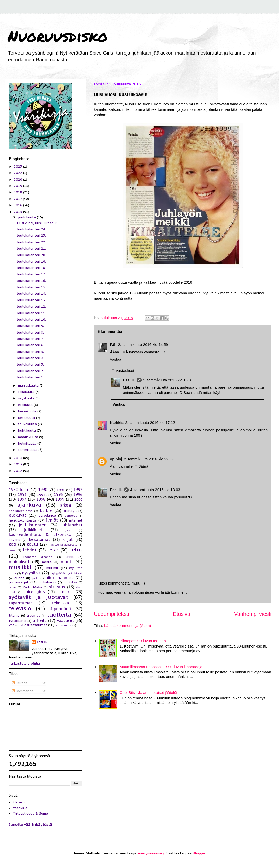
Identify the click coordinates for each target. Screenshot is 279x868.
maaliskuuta (29, 437)
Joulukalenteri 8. (30, 332)
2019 (19, 186)
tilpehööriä (60, 609)
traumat (33, 615)
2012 (19, 471)
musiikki (20, 567)
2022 (19, 173)
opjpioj (116, 459)
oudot (19, 578)
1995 (58, 494)
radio (13, 587)
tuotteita (59, 615)
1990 (43, 490)
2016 (19, 205)
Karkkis (117, 423)
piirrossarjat (19, 582)
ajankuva (29, 505)
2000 (78, 500)
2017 (18, 199)
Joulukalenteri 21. (31, 249)
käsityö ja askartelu (63, 545)
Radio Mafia (32, 587)
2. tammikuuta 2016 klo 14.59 (143, 345)
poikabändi (47, 582)
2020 (19, 179)
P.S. (113, 345)
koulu (32, 544)
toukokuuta (28, 424)
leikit (53, 550)
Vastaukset (125, 370)
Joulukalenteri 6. (30, 345)
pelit (36, 578)
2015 (19, 212)
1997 (22, 499)
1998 (41, 499)
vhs (12, 625)
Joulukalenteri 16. (31, 281)
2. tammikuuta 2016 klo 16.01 (168, 380)
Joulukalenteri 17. (31, 274)
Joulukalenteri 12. (31, 306)
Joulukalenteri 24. (31, 229)
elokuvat (18, 515)
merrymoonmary (151, 853)
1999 (60, 499)
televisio (20, 608)
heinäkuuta (28, 411)
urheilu (40, 620)
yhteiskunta (63, 625)
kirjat (68, 539)
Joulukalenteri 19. (31, 262)
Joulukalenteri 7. (30, 339)
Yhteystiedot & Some (30, 814)
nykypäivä (31, 573)
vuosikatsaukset (34, 625)
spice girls (34, 592)
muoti (67, 562)
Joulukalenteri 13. (31, 300)
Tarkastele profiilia (24, 663)
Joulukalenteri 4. (30, 358)
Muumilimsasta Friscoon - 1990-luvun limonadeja (161, 667)
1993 (22, 494)
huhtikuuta (27, 430)
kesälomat (40, 539)
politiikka (70, 582)
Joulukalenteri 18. (31, 268)
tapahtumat (21, 603)
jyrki (68, 530)
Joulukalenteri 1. (30, 377)
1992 (78, 490)
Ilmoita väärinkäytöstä (31, 824)
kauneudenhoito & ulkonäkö (40, 534)
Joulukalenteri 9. (30, 326)
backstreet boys (21, 511)
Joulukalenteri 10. (31, 319)
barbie (46, 510)
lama (12, 550)
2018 (19, 192)
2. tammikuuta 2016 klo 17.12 (150, 423)
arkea (65, 505)
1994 (41, 495)
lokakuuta (27, 392)
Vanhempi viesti (253, 614)
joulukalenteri (33, 525)
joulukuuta (27, 217)
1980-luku (19, 490)
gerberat (71, 516)
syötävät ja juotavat (39, 597)
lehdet (30, 550)
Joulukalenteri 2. (30, 371)
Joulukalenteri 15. (31, 287)
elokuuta (26, 405)
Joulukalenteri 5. (30, 352)
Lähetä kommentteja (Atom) (127, 626)
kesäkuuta (27, 418)
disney (69, 511)
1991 (61, 490)
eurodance (47, 516)
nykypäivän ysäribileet (67, 573)
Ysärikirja (20, 808)
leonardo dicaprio (38, 557)
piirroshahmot (59, 578)
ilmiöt (52, 520)
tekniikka (60, 603)
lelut (76, 550)
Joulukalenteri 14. (31, 294)
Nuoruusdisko (58, 36)
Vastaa (116, 359)
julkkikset (33, 530)
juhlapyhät (72, 525)
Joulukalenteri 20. (31, 255)
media (47, 562)
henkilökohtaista (23, 520)
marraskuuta (29, 385)
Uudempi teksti (111, 614)
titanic (14, 615)
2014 (19, 458)
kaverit (14, 540)
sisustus (57, 587)
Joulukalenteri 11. (31, 313)
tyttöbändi (18, 621)
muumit (52, 568)
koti (13, 544)
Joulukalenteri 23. (31, 236)
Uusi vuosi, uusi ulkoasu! (37, 223)
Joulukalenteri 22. (31, 242)
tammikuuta (28, 450)
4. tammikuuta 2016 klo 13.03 (155, 490)
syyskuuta (27, 398)
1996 (78, 494)
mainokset (19, 562)
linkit (69, 557)
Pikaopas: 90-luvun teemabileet (146, 641)
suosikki (65, 592)
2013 (19, 464)
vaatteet (65, 620)
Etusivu (182, 614)
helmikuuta (28, 443)
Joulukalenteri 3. (30, 364)
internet (76, 520)
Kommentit (23, 691)
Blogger (199, 853)
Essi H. (129, 380)
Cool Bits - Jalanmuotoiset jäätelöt (149, 693)
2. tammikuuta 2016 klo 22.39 (149, 459)
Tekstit (20, 683)
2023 (19, 167)
